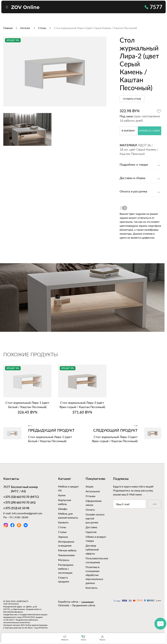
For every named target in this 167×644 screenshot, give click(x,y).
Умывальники (66, 555)
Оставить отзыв (132, 99)
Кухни (62, 495)
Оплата (90, 510)
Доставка (91, 527)
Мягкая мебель (67, 550)
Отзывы (91, 496)
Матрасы (64, 560)
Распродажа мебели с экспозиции (66, 569)
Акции (89, 486)
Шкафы (63, 509)
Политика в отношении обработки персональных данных (94, 575)
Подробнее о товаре (134, 165)
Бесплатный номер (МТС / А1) (21, 489)
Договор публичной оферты (92, 549)
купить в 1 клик (149, 131)
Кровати (63, 522)
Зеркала (63, 537)
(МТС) (21, 497)
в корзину (128, 131)
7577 (154, 7)
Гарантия (91, 532)
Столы (62, 527)
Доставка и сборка (132, 178)
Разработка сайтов (68, 602)
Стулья (62, 532)
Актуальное (93, 491)
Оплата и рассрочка (133, 192)
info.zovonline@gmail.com (27, 513)
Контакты (92, 588)
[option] (55, 71)
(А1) (19, 503)
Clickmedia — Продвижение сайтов (77, 605)
